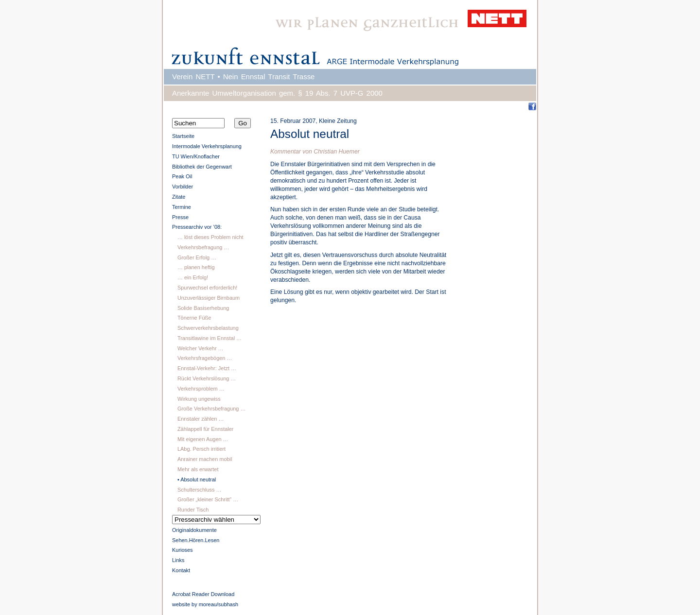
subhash (228, 604)
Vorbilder (183, 187)
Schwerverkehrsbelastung (208, 328)
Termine (182, 207)
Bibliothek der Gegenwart (202, 167)
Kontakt (181, 570)
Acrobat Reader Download (203, 594)
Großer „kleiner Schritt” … (208, 499)
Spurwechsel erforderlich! (207, 288)
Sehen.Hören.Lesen (196, 540)
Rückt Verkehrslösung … (207, 378)
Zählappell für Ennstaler (206, 429)
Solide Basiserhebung (203, 308)
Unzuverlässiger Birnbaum (209, 298)
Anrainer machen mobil (205, 459)
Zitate (179, 197)
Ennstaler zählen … (201, 419)
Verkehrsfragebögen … (205, 358)
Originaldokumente (194, 530)
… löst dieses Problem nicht (210, 237)
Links (178, 560)
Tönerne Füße (194, 318)
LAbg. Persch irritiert (201, 449)
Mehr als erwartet (198, 469)
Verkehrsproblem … (201, 389)
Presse (180, 217)
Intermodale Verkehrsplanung (207, 146)
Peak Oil (182, 176)
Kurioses (183, 550)
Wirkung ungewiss (199, 399)
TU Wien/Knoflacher (196, 156)
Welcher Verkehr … (201, 348)
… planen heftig (196, 267)
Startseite (183, 136)
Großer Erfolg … (197, 257)
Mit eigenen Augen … (203, 439)
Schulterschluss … (200, 490)
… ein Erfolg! (193, 277)
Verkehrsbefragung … (203, 247)
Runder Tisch (193, 510)
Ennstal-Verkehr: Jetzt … (207, 368)
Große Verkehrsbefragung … (211, 409)
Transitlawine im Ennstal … (210, 338)
